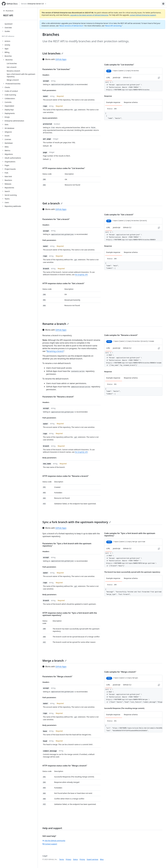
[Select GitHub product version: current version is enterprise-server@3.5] (34, 4)
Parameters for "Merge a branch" (57, 677)
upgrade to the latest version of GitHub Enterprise (89, 15)
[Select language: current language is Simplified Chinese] (163, 4)
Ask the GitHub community (54, 841)
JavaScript (117, 77)
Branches (9, 60)
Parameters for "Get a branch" (56, 219)
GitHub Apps (61, 59)
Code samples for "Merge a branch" (120, 672)
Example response (113, 102)
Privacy (68, 859)
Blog (102, 859)
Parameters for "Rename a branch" (58, 397)
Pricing (82, 859)
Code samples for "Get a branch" (119, 215)
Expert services (92, 859)
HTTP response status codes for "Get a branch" (63, 283)
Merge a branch (55, 661)
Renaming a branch (55, 351)
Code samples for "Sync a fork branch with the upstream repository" (130, 534)
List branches (53, 53)
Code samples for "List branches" (119, 65)
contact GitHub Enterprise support (143, 15)
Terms (62, 859)
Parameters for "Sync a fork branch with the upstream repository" (67, 545)
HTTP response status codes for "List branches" (64, 168)
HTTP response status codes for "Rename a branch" (66, 476)
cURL (108, 77)
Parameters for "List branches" (56, 69)
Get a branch (52, 203)
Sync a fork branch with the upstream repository (77, 522)
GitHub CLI (127, 77)
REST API (8, 15)
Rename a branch (56, 324)
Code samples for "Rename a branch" (121, 335)
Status (75, 859)
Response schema (131, 102)
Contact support (50, 844)
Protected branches (13, 84)
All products (8, 11)
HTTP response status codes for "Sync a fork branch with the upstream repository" (70, 614)
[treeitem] (20, 24)
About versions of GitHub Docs (71, 26)
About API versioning (113, 26)
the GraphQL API (81, 275)
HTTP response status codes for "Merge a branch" (65, 766)
